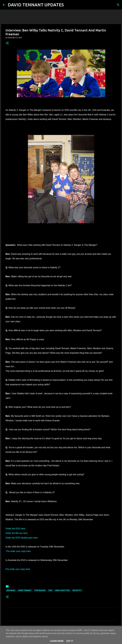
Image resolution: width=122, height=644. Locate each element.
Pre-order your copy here (18, 551)
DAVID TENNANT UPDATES (36, 5)
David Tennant (25, 590)
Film (50, 590)
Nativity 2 (77, 590)
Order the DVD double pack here (22, 538)
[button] (7, 43)
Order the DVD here (15, 529)
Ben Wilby (11, 590)
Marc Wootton (62, 590)
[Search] (68, 5)
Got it (70, 641)
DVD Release (40, 590)
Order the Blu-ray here (17, 533)
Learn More (57, 641)
